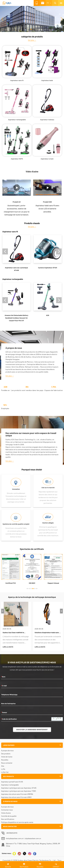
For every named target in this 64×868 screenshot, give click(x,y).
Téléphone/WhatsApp (9, 695)
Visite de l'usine (7, 757)
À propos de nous (7, 750)
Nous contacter (7, 763)
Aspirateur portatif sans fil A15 (12, 782)
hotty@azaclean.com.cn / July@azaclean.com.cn (23, 838)
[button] (25, 29)
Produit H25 (47, 202)
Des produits (6, 754)
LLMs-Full (5, 772)
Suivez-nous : (7, 853)
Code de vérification (9, 719)
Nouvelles (5, 760)
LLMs (3, 769)
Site (3, 766)
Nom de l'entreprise (8, 703)
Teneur (4, 712)
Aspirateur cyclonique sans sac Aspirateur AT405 (19, 788)
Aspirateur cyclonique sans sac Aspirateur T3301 (19, 791)
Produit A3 (17, 202)
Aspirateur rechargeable (10, 785)
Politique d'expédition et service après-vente (17, 822)
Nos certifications (8, 819)
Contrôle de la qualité (9, 816)
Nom (3, 677)
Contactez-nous (7, 810)
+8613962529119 (12, 833)
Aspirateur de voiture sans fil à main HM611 (16, 797)
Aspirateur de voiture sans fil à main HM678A (17, 794)
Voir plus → (32, 40)
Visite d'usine (6, 813)
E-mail (4, 686)
